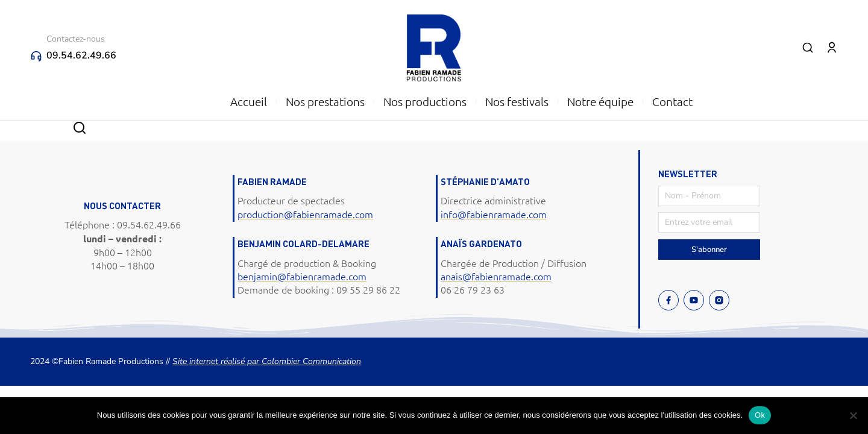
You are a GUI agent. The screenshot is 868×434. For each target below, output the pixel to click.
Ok (760, 415)
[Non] (853, 415)
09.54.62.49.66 (81, 55)
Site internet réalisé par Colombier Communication (267, 361)
